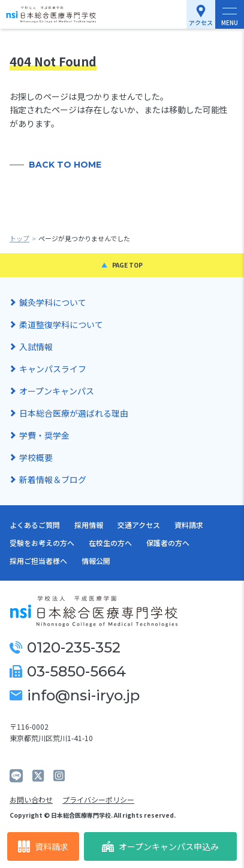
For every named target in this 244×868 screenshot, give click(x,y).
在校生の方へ (110, 543)
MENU (230, 22)
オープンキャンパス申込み (160, 846)
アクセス (201, 22)
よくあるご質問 (35, 525)
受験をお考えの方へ (42, 543)
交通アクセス (139, 525)
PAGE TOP (127, 265)
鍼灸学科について (53, 302)
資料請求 (43, 847)
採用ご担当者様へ (38, 561)
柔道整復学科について (61, 324)
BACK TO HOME (65, 165)
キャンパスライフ (53, 369)
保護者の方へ (168, 543)
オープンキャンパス (57, 391)
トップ (19, 238)
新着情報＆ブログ (53, 479)
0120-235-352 (65, 647)
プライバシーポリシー (98, 799)
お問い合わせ (31, 799)
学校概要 (36, 457)
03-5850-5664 (68, 671)
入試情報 (36, 347)
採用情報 (89, 525)
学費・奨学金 (44, 435)
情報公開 (96, 561)
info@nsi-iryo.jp (75, 695)
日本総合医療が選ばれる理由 (74, 413)
